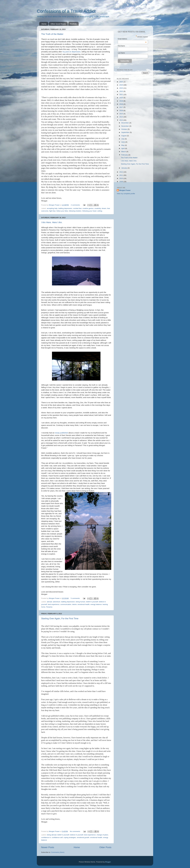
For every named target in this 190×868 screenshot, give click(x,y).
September (126, 132)
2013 (121, 120)
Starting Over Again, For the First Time (60, 619)
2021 (121, 95)
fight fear (52, 211)
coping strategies (70, 837)
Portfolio (73, 24)
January (124, 168)
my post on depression (72, 52)
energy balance (96, 604)
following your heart (89, 211)
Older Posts (105, 847)
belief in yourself (92, 602)
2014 (121, 117)
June (123, 142)
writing (100, 211)
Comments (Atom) (58, 852)
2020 (121, 98)
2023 (121, 88)
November (125, 126)
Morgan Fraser (125, 190)
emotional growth (83, 837)
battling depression (65, 208)
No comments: (75, 831)
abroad (49, 602)
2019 (121, 101)
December (125, 123)
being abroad (52, 835)
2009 (121, 182)
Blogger (108, 862)
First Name (121, 46)
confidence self (57, 837)
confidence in (46, 837)
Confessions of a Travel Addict (66, 11)
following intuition (75, 211)
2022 (121, 91)
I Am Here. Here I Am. (52, 222)
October (124, 129)
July (123, 139)
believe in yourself (77, 835)
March (124, 152)
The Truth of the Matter (52, 34)
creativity (98, 208)
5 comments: (76, 598)
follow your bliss (62, 211)
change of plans (102, 835)
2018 (121, 104)
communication (66, 604)
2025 (121, 82)
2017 (121, 107)
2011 (121, 175)
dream (104, 208)
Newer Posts (48, 847)
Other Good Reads (58, 24)
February (125, 155)
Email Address (132, 39)
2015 (121, 114)
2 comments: (76, 205)
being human (80, 602)
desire (74, 604)
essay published (61, 433)
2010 (121, 178)
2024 (121, 85)
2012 (121, 172)
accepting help (52, 208)
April (123, 148)
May (123, 145)
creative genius (88, 208)
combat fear (77, 208)
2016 (121, 111)
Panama (49, 607)
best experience (54, 604)
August (124, 136)
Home (44, 24)
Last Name (121, 53)
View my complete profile (126, 194)
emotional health (84, 604)
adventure (57, 602)
